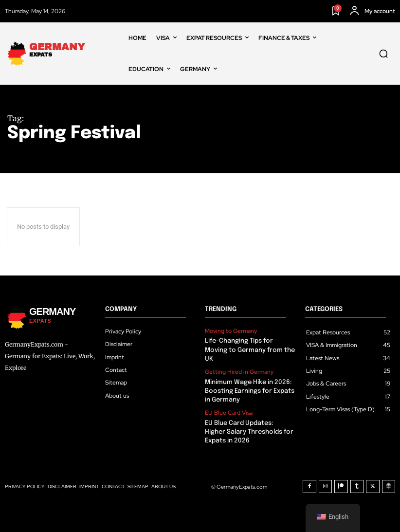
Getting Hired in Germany (239, 372)
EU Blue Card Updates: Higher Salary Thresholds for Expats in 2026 (250, 431)
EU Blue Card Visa (229, 413)
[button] (383, 54)
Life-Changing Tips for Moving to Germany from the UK (249, 350)
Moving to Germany (231, 331)
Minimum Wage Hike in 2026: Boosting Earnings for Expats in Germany (249, 391)
